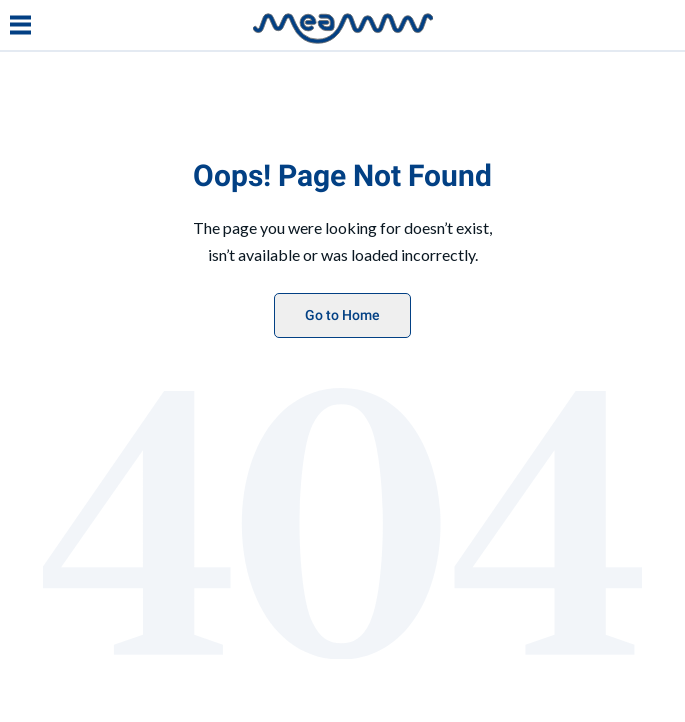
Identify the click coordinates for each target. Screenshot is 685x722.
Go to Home (342, 315)
